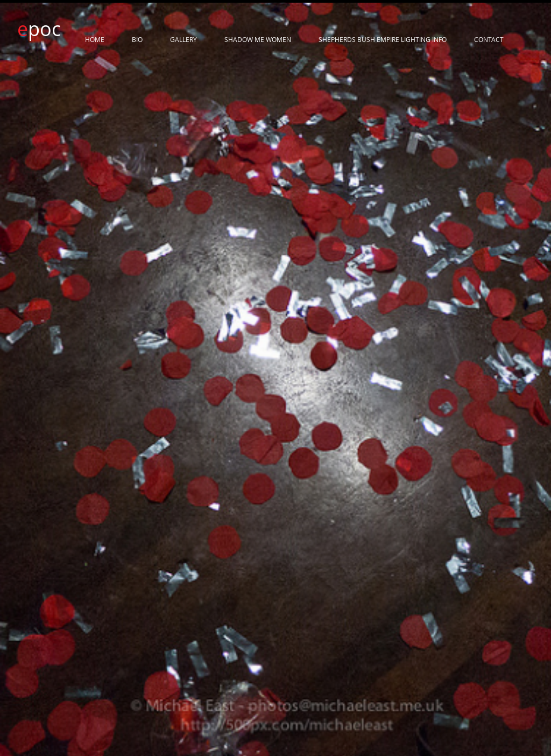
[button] (275, 271)
